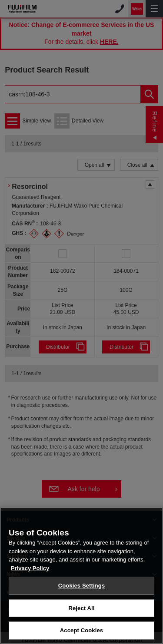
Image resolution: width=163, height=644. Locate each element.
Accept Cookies (81, 630)
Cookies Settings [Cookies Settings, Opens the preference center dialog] (82, 586)
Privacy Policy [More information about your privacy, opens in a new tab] (30, 568)
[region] (81, 575)
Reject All (81, 608)
